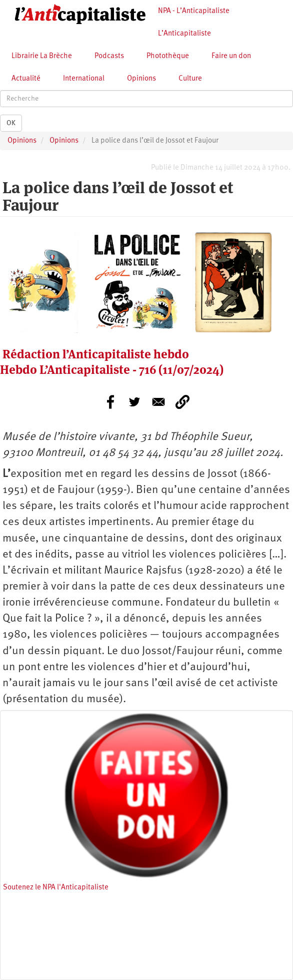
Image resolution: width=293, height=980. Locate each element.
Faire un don (231, 56)
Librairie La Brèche (42, 56)
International (84, 79)
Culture (190, 79)
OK (11, 123)
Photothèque (168, 56)
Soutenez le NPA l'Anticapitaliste (56, 888)
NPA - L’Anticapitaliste (194, 11)
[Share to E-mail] (158, 402)
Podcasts (109, 56)
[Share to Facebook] (110, 402)
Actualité (26, 79)
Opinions (141, 79)
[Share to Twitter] (134, 402)
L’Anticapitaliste (184, 34)
